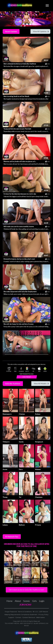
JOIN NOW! (25, 604)
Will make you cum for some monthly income (19, 226)
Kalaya (38, 414)
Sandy (21, 442)
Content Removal (29, 617)
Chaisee (22, 414)
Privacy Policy (43, 614)
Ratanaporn (7, 414)
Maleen (38, 469)
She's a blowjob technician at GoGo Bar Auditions (20, 64)
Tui (20, 497)
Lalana (5, 525)
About (18, 601)
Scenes (26, 601)
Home (9, 601)
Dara (21, 469)
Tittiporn (6, 442)
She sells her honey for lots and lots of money (19, 324)
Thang (5, 497)
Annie (5, 469)
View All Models (40, 383)
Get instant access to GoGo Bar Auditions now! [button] (27, 590)
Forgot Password (11, 612)
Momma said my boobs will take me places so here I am (22, 161)
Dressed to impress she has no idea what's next (19, 259)
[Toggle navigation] (47, 6)
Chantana (39, 497)
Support (11, 617)
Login (42, 601)
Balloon (22, 525)
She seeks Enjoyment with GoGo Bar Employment (20, 292)
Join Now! (27, 377)
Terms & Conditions (25, 612)
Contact (18, 617)
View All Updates (40, 31)
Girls (34, 601)
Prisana (38, 525)
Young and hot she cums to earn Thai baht (17, 129)
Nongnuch (39, 442)
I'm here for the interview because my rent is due (20, 194)
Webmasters (40, 617)
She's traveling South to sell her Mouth (16, 96)
